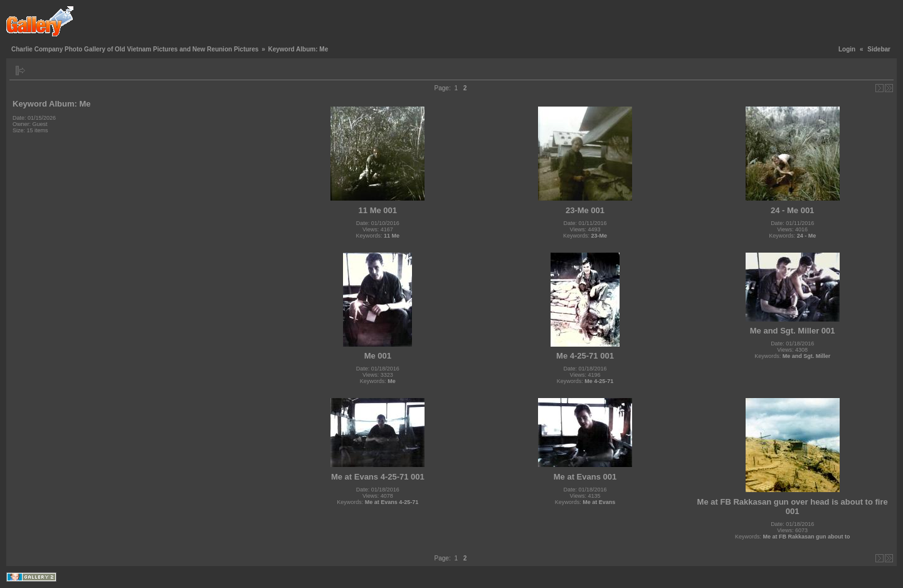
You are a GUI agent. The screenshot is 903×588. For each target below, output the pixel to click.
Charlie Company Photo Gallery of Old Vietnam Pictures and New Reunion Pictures (135, 49)
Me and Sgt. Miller (807, 356)
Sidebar (879, 49)
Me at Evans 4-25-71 (392, 502)
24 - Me (807, 236)
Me (392, 381)
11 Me (392, 236)
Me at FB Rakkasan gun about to (806, 537)
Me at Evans (599, 502)
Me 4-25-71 (599, 381)
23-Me (599, 236)
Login (847, 49)
